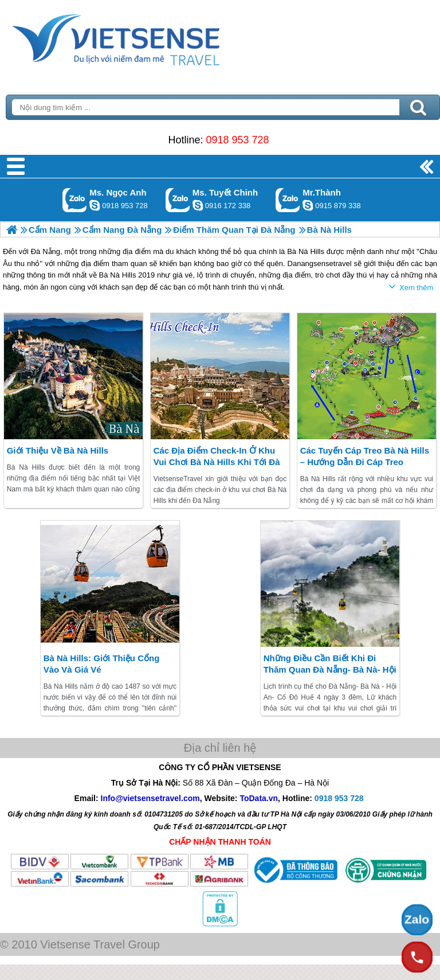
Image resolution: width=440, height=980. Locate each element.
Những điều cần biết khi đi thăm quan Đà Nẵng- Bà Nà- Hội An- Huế (330, 669)
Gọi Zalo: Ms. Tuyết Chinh (178, 200)
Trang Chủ (144, 37)
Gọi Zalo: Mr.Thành (288, 200)
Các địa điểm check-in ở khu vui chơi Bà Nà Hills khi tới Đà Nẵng (217, 462)
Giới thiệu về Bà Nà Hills (58, 450)
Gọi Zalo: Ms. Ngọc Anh (75, 200)
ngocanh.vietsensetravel (95, 205)
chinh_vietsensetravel (198, 205)
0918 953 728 (237, 140)
